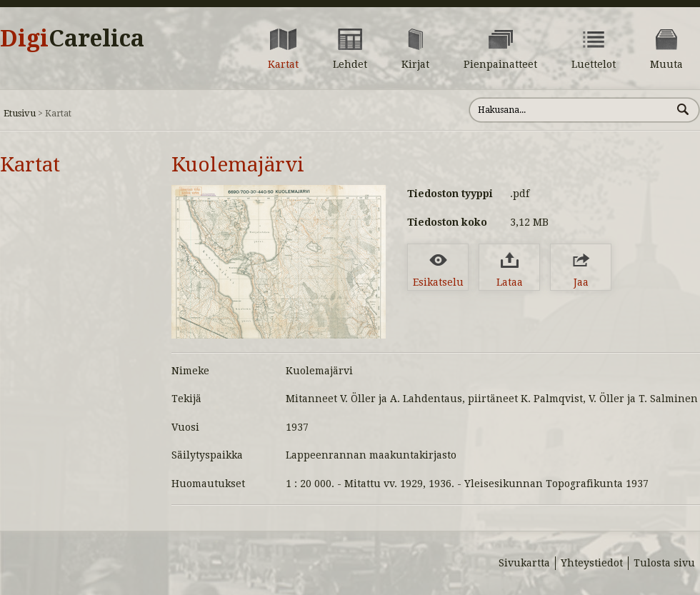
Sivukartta (524, 563)
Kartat (30, 165)
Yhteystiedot (592, 563)
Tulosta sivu (664, 563)
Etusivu (20, 113)
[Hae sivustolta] (570, 110)
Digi (72, 39)
